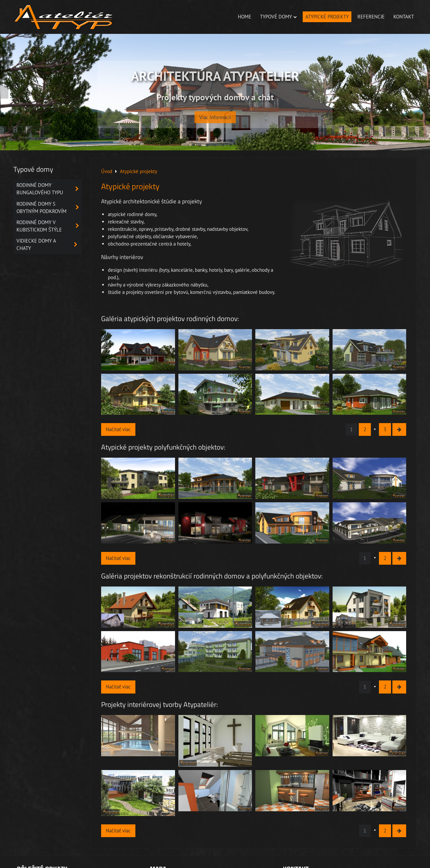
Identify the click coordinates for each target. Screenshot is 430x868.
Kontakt (404, 17)
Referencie (371, 17)
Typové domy (278, 17)
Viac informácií (215, 112)
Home (245, 17)
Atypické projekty (327, 17)
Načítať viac (118, 429)
